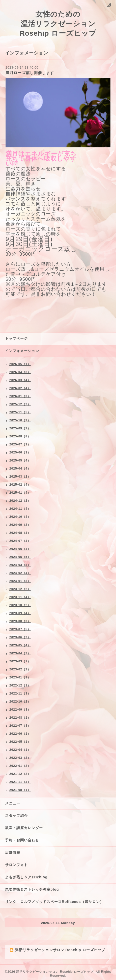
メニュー (13, 803)
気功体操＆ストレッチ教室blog (32, 889)
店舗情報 (13, 852)
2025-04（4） (20, 469)
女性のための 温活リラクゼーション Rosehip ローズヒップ (58, 24)
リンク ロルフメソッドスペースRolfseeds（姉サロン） (54, 902)
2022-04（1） (20, 750)
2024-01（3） (20, 581)
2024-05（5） (20, 557)
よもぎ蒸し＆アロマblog (26, 877)
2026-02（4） (20, 388)
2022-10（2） (20, 702)
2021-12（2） (20, 774)
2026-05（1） (20, 364)
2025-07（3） (20, 444)
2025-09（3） (20, 428)
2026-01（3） (20, 396)
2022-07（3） (20, 726)
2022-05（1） (20, 742)
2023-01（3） (20, 677)
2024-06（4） (20, 549)
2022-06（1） (20, 734)
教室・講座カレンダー (24, 828)
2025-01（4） (20, 493)
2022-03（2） (20, 758)
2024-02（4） (20, 573)
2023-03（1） (20, 661)
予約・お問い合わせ (22, 840)
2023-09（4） (20, 613)
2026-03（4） (20, 380)
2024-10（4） (20, 517)
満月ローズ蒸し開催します (30, 73)
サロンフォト (16, 865)
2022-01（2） (20, 766)
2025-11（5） (20, 412)
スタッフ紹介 (16, 816)
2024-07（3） (20, 541)
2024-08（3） (20, 533)
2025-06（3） (20, 452)
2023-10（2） (20, 605)
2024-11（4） (20, 509)
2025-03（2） (20, 477)
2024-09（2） (20, 525)
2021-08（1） (20, 790)
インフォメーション (22, 351)
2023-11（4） (20, 597)
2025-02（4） (20, 485)
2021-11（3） (20, 782)
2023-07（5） (20, 629)
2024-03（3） (20, 565)
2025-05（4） (20, 460)
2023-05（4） (20, 645)
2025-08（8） (20, 436)
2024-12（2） (20, 501)
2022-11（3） (20, 694)
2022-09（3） (20, 710)
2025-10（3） (20, 420)
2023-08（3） (20, 621)
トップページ (16, 338)
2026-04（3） (20, 372)
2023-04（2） (20, 653)
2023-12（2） (20, 589)
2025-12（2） (20, 404)
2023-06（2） (20, 637)
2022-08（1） (20, 718)
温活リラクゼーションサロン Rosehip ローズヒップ (55, 972)
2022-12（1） (20, 685)
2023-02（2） (20, 669)
